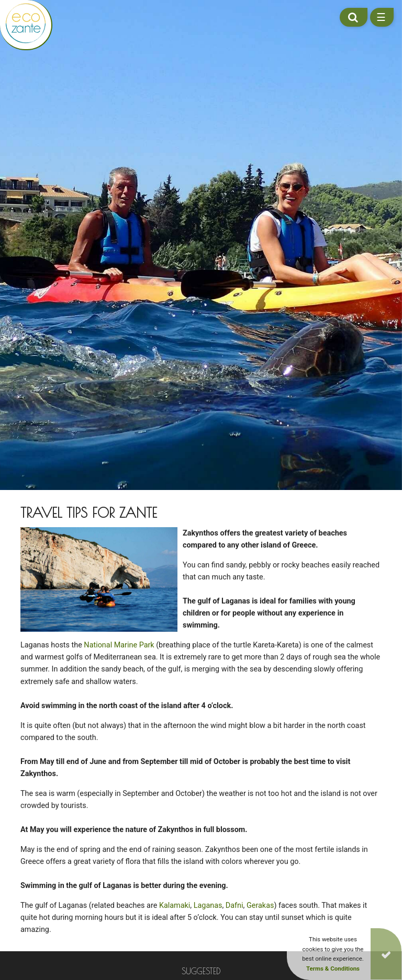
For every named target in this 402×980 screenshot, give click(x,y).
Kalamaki (175, 910)
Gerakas (260, 910)
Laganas (208, 910)
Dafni (234, 910)
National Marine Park (119, 649)
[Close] (386, 954)
